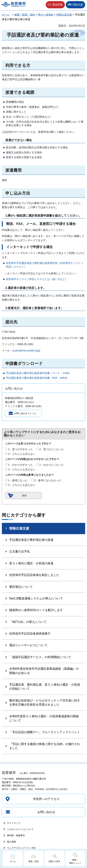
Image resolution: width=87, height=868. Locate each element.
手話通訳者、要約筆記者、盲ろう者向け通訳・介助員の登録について (45, 687)
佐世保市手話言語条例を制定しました (34, 575)
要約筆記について (21, 587)
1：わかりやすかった (20, 465)
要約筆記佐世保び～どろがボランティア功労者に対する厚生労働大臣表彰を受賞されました (45, 703)
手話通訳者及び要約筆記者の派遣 (31, 540)
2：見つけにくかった (52, 449)
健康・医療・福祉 (25, 15)
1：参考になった (18, 480)
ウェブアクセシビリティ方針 (21, 848)
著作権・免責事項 (16, 835)
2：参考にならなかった (48, 480)
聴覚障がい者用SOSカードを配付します (36, 610)
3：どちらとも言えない (22, 454)
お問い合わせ (46, 812)
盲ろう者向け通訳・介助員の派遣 (31, 563)
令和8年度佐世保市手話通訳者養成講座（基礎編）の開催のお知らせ (44, 671)
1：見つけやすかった (20, 449)
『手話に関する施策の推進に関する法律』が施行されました (45, 746)
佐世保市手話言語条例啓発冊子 (30, 634)
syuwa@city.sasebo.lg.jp (26, 350)
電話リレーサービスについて (28, 645)
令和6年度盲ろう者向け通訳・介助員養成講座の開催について (44, 718)
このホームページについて (20, 829)
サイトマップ (14, 823)
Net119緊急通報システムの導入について (36, 598)
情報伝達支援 (64, 15)
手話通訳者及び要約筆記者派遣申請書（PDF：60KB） (37, 378)
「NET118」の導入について (28, 622)
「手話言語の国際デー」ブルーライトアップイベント (45, 732)
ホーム (6, 15)
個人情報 (11, 842)
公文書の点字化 (20, 551)
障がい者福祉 (46, 15)
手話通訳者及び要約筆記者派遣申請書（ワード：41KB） (39, 373)
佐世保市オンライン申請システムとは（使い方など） (37, 279)
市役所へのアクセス (46, 799)
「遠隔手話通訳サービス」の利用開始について (40, 657)
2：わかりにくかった (52, 465)
